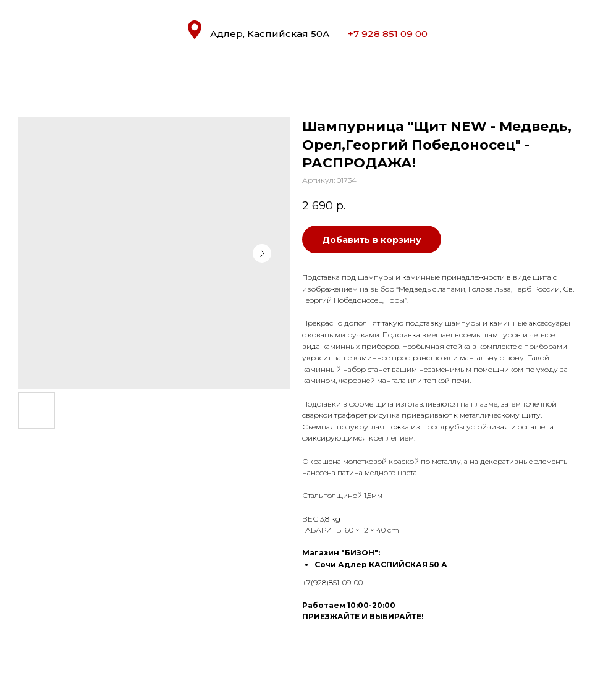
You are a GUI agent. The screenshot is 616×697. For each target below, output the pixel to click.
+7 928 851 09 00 (388, 34)
